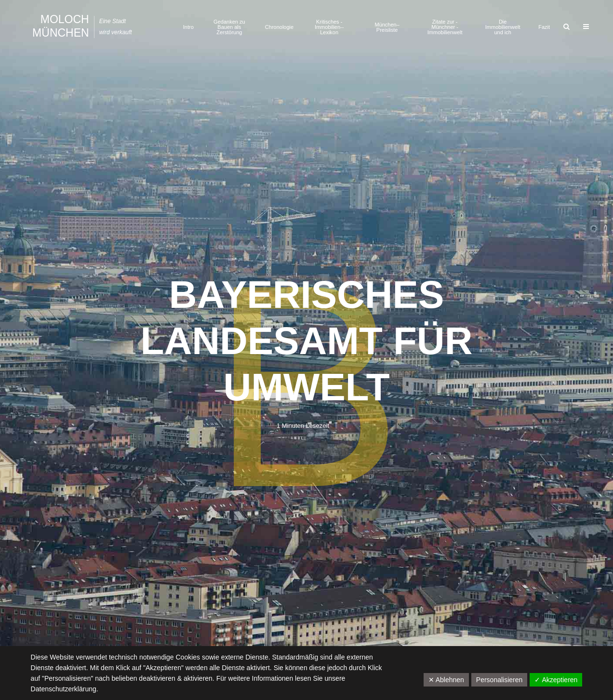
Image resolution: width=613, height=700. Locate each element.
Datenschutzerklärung (64, 689)
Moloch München (61, 26)
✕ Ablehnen (446, 680)
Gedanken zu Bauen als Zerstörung (229, 27)
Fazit (544, 27)
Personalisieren (500, 680)
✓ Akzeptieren (556, 680)
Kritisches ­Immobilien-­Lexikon (329, 27)
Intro (188, 27)
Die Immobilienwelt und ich (503, 27)
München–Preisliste (387, 27)
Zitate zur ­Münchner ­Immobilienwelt (445, 27)
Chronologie (279, 27)
